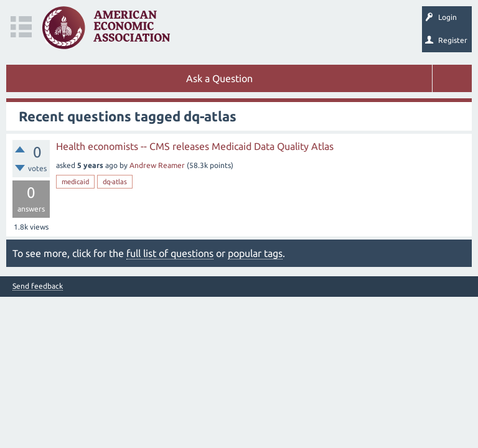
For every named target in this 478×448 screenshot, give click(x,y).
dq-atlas (115, 182)
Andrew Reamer (157, 165)
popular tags (255, 253)
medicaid (75, 182)
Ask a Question (219, 78)
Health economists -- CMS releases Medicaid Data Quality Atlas (195, 146)
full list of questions (170, 253)
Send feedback (38, 286)
